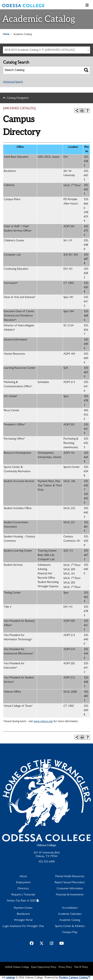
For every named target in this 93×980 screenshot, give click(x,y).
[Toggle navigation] (87, 6)
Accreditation (70, 908)
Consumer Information (70, 889)
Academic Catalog (70, 920)
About (23, 877)
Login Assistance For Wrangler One (23, 926)
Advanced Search (13, 82)
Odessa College (46, 845)
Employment (23, 883)
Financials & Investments (70, 895)
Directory (23, 889)
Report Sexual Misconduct (70, 883)
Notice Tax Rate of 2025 (21, 901)
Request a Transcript (23, 895)
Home (6, 34)
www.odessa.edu (43, 722)
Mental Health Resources (70, 877)
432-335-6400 (47, 862)
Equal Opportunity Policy (44, 967)
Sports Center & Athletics (70, 926)
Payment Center (23, 908)
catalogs (10, 978)
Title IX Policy (81, 967)
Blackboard (23, 914)
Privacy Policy (65, 967)
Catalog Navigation (18, 98)
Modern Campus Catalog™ (75, 978)
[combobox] (46, 50)
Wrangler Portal (23, 920)
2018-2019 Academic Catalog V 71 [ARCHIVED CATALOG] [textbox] (40, 50)
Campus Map (70, 933)
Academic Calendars (70, 914)
